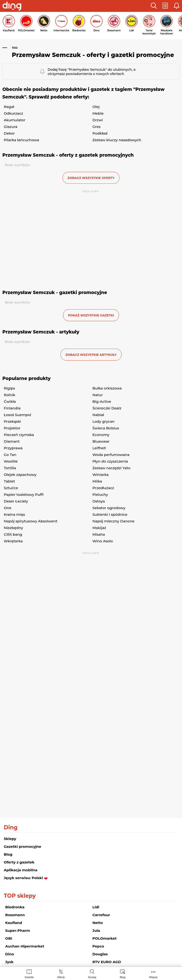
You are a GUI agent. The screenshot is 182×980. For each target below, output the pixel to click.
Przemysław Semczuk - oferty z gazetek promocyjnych (68, 155)
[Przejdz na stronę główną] (12, 7)
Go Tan (10, 455)
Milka (97, 481)
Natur (98, 395)
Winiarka (100, 475)
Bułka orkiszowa (107, 388)
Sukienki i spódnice (110, 514)
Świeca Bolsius (106, 428)
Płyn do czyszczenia (110, 461)
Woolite (11, 461)
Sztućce (11, 488)
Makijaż (99, 528)
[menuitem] (29, 974)
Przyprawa (13, 448)
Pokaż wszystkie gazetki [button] (91, 315)
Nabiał (98, 415)
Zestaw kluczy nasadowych (117, 140)
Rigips (9, 388)
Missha (99, 534)
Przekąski (12, 421)
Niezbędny (13, 528)
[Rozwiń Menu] (153, 974)
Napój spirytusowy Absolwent (31, 521)
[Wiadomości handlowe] (123, 974)
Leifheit (99, 448)
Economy (101, 435)
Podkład (100, 133)
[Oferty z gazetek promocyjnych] (61, 974)
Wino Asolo (103, 541)
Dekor (9, 133)
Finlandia (12, 408)
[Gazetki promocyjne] (29, 974)
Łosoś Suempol (17, 415)
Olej (96, 107)
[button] (154, 6)
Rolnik (9, 395)
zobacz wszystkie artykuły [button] (91, 355)
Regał (9, 107)
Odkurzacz (13, 113)
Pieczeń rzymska (19, 435)
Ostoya (99, 501)
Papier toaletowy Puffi (24, 495)
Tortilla (10, 468)
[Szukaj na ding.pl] (92, 974)
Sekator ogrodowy (109, 508)
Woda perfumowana (111, 455)
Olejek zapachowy (20, 475)
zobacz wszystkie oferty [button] (91, 178)
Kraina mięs (14, 514)
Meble (98, 113)
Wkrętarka (13, 541)
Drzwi (98, 120)
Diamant (12, 441)
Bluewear (101, 441)
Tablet (9, 481)
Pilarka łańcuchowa (21, 140)
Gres (96, 127)
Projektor (12, 428)
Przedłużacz (103, 488)
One (8, 508)
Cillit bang (13, 534)
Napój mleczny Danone (114, 521)
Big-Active (102, 401)
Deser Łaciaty (16, 501)
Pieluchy (100, 495)
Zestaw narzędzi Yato (111, 468)
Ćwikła (10, 401)
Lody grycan (103, 421)
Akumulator (15, 120)
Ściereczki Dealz (107, 408)
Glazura (11, 127)
